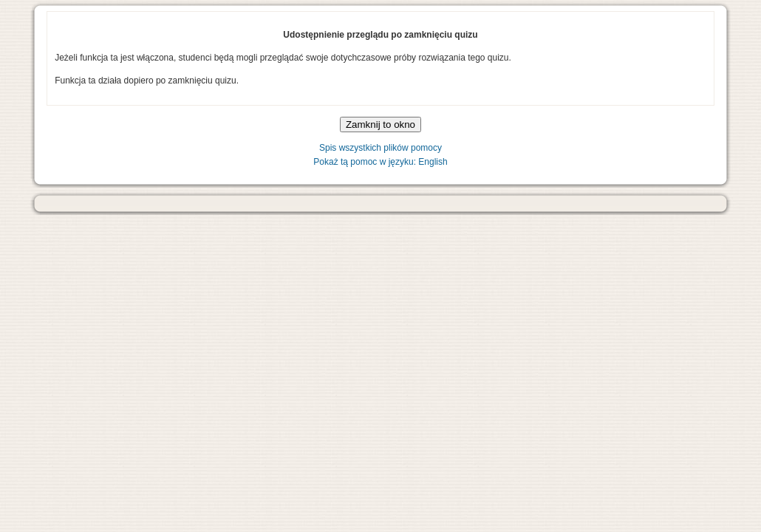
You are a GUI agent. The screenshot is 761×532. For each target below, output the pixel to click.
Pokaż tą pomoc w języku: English (380, 162)
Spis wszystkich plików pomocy (380, 148)
